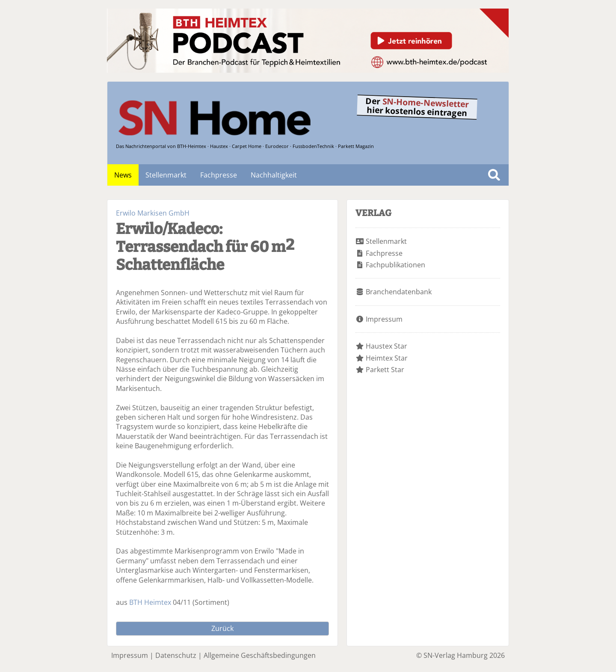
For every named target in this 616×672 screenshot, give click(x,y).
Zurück (222, 628)
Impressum (384, 319)
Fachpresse (219, 175)
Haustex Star (386, 346)
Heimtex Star (387, 358)
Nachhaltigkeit (274, 175)
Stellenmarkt (166, 175)
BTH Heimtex (150, 602)
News (123, 175)
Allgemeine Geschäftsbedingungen (260, 655)
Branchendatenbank (399, 292)
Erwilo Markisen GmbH (153, 213)
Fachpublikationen (395, 265)
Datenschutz (176, 655)
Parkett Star (385, 370)
